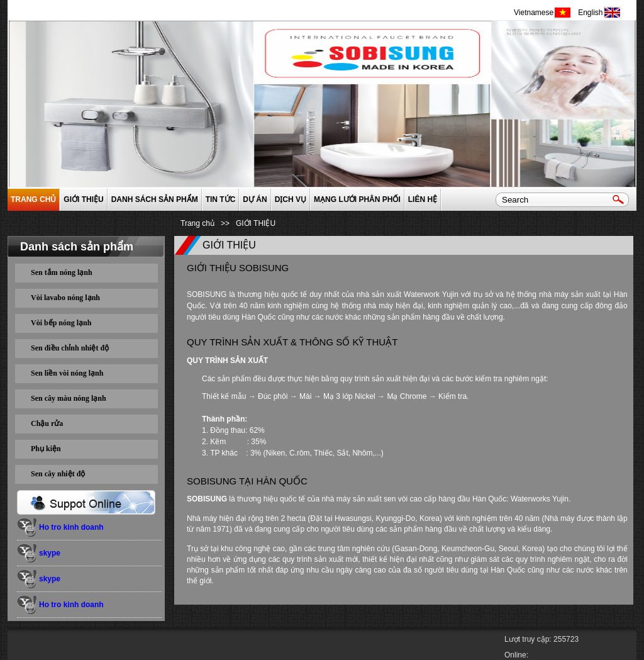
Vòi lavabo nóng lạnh (65, 298)
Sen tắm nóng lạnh (62, 272)
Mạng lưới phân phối (357, 199)
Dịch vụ (291, 199)
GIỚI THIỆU (83, 199)
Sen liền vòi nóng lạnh (67, 373)
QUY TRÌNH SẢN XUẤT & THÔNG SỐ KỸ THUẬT (292, 342)
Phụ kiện (46, 449)
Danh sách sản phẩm (155, 199)
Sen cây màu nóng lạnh (69, 398)
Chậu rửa (47, 423)
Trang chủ (33, 199)
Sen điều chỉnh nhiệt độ (70, 348)
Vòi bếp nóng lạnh (61, 323)
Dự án (255, 199)
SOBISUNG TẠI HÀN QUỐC (247, 481)
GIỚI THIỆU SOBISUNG (238, 268)
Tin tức (221, 199)
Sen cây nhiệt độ (58, 474)
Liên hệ (423, 199)
